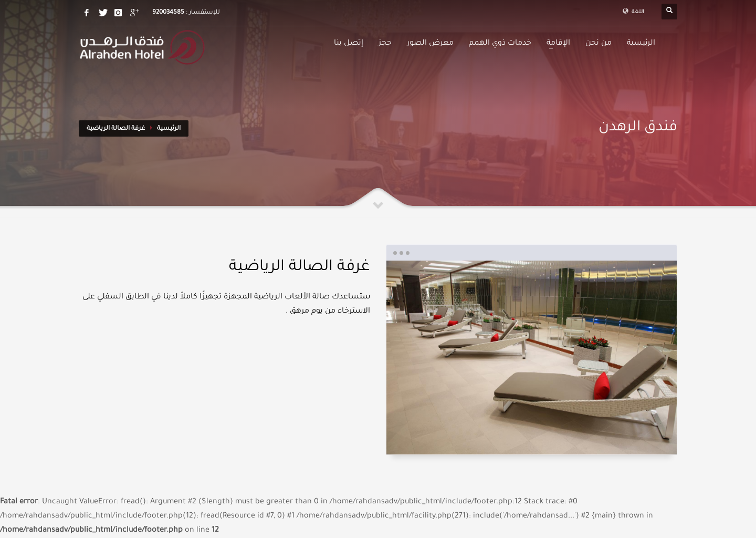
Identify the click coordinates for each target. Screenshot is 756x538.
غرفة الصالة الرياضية (116, 129)
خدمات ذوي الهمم (500, 44)
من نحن (598, 44)
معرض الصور (430, 44)
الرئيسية (641, 44)
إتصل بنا (349, 44)
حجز (385, 44)
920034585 (168, 13)
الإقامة (558, 44)
